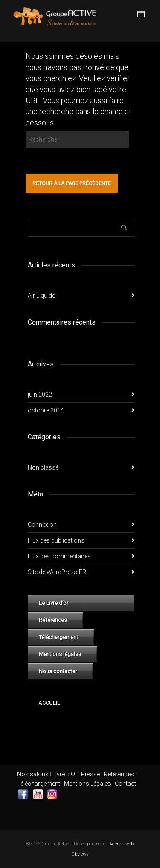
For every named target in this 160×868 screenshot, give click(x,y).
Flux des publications (56, 540)
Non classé (43, 467)
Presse (90, 774)
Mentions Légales (87, 784)
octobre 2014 (46, 410)
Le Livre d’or (54, 603)
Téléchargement (58, 637)
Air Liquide (41, 296)
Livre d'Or (64, 774)
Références (53, 620)
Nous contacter (58, 671)
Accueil (49, 703)
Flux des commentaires (59, 556)
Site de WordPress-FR (57, 572)
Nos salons (33, 774)
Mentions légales (60, 654)
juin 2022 (40, 395)
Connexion (42, 525)
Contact (125, 784)
